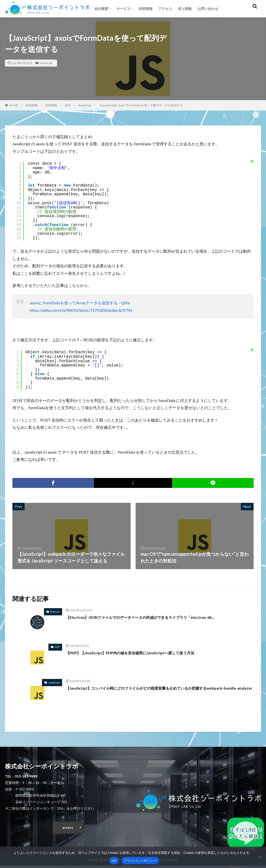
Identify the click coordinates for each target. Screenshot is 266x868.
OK (114, 861)
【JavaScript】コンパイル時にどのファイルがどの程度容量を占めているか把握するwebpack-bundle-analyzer (150, 691)
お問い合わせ (208, 9)
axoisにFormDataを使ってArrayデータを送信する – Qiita (80, 303)
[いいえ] (260, 857)
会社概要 (101, 9)
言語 (68, 105)
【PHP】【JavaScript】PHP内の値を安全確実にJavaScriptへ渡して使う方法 (143, 653)
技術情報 (146, 9)
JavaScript (46, 63)
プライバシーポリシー (140, 861)
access (68, 829)
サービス (123, 9)
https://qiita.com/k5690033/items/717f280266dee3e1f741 (81, 310)
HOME (14, 105)
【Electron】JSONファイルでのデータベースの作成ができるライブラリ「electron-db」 (155, 617)
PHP (57, 647)
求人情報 (185, 9)
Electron (55, 612)
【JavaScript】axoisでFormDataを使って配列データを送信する (141, 105)
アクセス (165, 9)
